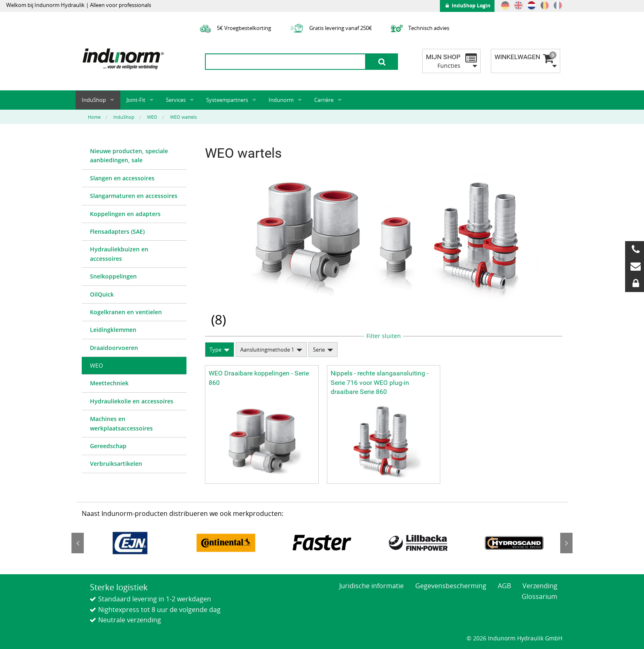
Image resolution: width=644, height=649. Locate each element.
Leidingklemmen (113, 330)
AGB (504, 586)
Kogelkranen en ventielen (126, 312)
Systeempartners (227, 100)
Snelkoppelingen (113, 276)
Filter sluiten (384, 336)
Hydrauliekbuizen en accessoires (119, 254)
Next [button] (566, 543)
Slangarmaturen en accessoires (134, 196)
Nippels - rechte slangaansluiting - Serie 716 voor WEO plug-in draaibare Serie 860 (379, 382)
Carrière (324, 100)
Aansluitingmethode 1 (267, 350)
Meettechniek (109, 383)
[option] (130, 543)
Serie (319, 350)
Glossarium (539, 596)
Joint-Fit (136, 100)
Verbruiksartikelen (116, 464)
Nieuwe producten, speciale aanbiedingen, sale (129, 155)
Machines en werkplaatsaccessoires (121, 423)
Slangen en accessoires (122, 178)
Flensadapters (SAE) (117, 231)
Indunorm (281, 100)
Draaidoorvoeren (114, 348)
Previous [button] (78, 543)
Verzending (540, 586)
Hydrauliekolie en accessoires (132, 401)
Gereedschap (108, 446)
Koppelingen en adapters (125, 214)
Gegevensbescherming (451, 586)
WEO (97, 365)
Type (215, 350)
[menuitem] (134, 156)
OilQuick (102, 294)
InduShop (94, 100)
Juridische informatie (371, 586)
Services (176, 100)
